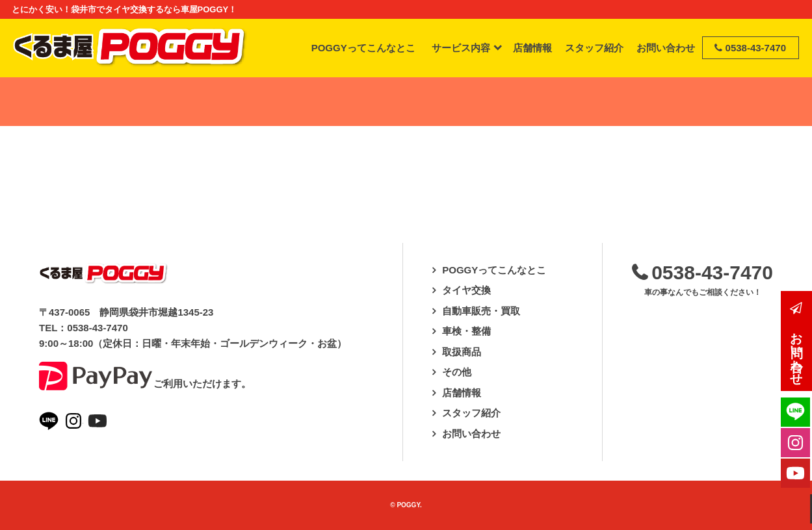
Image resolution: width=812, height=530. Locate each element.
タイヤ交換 (466, 290)
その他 (457, 372)
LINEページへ (49, 421)
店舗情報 (462, 393)
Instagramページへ (73, 421)
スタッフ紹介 (471, 413)
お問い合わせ (471, 434)
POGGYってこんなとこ (494, 270)
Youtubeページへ (98, 421)
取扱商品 (462, 352)
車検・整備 (466, 331)
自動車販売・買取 (481, 311)
